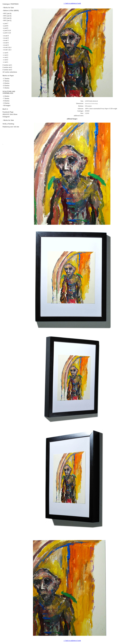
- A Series (6, 96)
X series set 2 (7, 67)
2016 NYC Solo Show (10, 114)
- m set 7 (6, 40)
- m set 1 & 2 (7, 50)
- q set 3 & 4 (7, 31)
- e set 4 (5, 55)
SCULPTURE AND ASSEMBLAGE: (9, 92)
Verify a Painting (8, 124)
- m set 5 (6, 45)
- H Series (6, 83)
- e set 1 (5, 62)
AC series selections (10, 72)
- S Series (6, 88)
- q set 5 (5, 28)
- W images (6, 106)
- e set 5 (5, 53)
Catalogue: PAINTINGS (11, 4)
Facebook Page (8, 112)
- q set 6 (5, 26)
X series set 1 (7, 65)
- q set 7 (5, 23)
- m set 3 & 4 (7, 47)
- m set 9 (6, 36)
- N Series (6, 101)
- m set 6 (6, 43)
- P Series (6, 81)
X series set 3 (7, 70)
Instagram (6, 117)
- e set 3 (5, 57)
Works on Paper (8, 76)
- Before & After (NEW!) (11, 11)
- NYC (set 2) (7, 18)
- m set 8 (6, 38)
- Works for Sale (8, 8)
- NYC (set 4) (7, 14)
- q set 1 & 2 (7, 33)
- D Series (6, 86)
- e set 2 (5, 60)
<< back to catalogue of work (72, 3)
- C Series (6, 79)
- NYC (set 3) (7, 16)
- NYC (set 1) (7, 21)
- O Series (6, 103)
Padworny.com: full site (11, 127)
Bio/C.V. (5, 109)
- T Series (6, 99)
